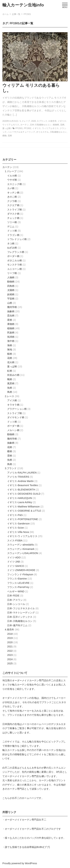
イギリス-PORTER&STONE (23, 519)
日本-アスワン (15, 600)
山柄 (10, 303)
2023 (10, 655)
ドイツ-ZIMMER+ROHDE (21, 570)
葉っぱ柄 (12, 366)
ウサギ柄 (12, 180)
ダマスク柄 (13, 214)
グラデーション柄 (17, 409)
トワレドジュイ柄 (17, 239)
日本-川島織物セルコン (20, 621)
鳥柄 (10, 392)
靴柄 (10, 379)
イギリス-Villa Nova (18, 532)
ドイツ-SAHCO (16, 566)
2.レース (9, 396)
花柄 (10, 358)
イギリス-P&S (15, 515)
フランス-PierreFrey (18, 587)
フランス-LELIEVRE (18, 583)
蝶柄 (10, 451)
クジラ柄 (12, 201)
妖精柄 (11, 294)
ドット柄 (12, 231)
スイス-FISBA (15, 541)
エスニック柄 (15, 184)
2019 (10, 638)
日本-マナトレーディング (21, 613)
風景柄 (11, 383)
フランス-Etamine (17, 579)
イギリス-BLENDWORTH (21, 490)
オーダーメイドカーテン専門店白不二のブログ (30, 829)
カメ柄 (11, 188)
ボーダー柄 (13, 256)
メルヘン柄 (13, 430)
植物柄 (11, 328)
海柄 (10, 345)
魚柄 (10, 388)
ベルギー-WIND (16, 591)
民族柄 (11, 333)
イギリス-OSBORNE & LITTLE (24, 511)
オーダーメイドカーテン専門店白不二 (33, 680)
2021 (10, 646)
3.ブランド (11, 468)
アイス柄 (12, 400)
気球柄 (11, 337)
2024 (10, 659)
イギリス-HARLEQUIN (20, 498)
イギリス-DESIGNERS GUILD (24, 494)
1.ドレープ (11, 171)
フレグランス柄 (16, 252)
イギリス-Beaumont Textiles (23, 485)
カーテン (7, 167)
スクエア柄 (13, 205)
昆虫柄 (11, 316)
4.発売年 (9, 630)
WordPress (31, 863)
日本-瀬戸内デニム (17, 625)
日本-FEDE (13, 596)
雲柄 (10, 456)
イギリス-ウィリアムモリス (22, 536)
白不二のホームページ (24, 798)
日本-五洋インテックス (20, 617)
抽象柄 (11, 311)
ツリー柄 (12, 222)
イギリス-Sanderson (18, 524)
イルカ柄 (12, 176)
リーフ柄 (12, 273)
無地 (10, 349)
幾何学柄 (12, 307)
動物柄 (11, 282)
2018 (10, 634)
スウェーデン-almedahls (21, 545)
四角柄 (11, 286)
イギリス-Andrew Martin (20, 481)
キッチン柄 (13, 193)
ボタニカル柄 (15, 260)
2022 (10, 651)
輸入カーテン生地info (23, 5)
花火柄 (11, 362)
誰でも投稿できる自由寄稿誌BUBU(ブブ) (27, 847)
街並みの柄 (13, 375)
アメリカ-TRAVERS (18, 477)
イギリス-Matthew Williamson (23, 507)
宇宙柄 (11, 299)
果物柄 (11, 324)
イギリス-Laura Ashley (20, 502)
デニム (11, 227)
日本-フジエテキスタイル (21, 608)
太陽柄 (11, 290)
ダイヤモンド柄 (16, 417)
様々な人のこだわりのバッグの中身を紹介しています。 (35, 838)
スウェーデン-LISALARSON (23, 553)
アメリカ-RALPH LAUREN (22, 473)
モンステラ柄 (15, 265)
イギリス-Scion (16, 528)
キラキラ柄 (13, 405)
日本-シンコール (16, 604)
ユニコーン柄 (15, 269)
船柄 (10, 354)
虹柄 (10, 371)
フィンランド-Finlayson (20, 574)
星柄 (10, 320)
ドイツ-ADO (14, 557)
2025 (10, 663)
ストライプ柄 (15, 210)
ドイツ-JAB (14, 562)
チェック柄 (13, 218)
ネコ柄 (11, 243)
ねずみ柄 (12, 248)
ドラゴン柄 (13, 235)
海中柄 (11, 341)
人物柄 (11, 277)
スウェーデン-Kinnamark (21, 549)
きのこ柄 (12, 197)
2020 (10, 642)
